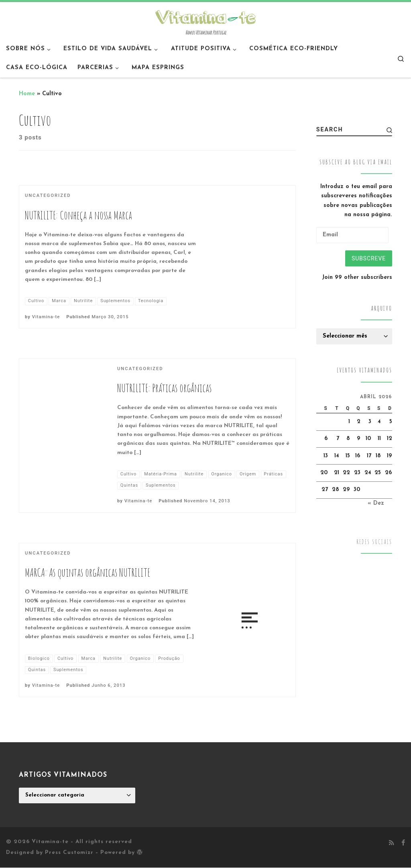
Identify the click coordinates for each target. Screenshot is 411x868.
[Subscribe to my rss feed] (392, 844)
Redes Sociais (374, 543)
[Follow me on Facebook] (403, 844)
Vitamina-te (46, 317)
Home (27, 94)
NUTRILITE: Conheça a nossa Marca (78, 215)
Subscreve (368, 258)
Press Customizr (69, 853)
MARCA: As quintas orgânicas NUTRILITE (87, 572)
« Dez (376, 504)
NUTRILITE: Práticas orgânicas (164, 388)
